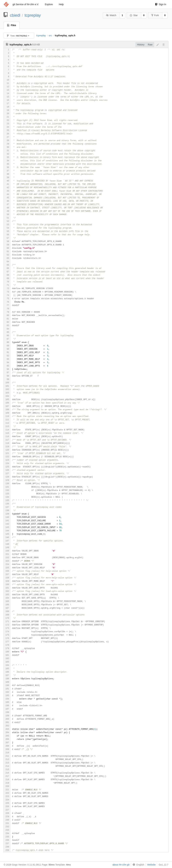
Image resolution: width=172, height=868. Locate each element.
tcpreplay (33, 15)
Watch (111, 15)
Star (134, 15)
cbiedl (15, 15)
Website (151, 865)
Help (61, 4)
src (50, 35)
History (141, 45)
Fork (155, 15)
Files (12, 25)
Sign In (161, 4)
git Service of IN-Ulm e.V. (26, 4)
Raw (150, 45)
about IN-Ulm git (121, 865)
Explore (49, 4)
